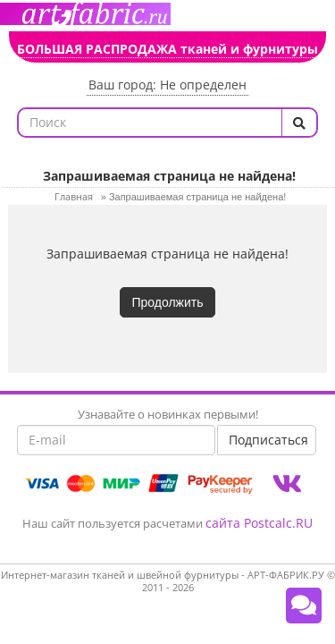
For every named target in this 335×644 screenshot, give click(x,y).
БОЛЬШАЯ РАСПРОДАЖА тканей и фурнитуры (167, 49)
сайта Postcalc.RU (259, 523)
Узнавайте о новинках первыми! (168, 414)
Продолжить (167, 302)
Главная (74, 196)
